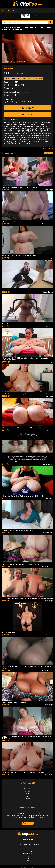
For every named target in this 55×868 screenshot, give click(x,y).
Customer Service (27, 839)
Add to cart (28, 115)
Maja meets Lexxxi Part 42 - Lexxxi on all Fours (19, 256)
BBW (12, 102)
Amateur (27, 799)
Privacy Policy (27, 851)
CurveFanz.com (47, 635)
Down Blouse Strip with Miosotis (14, 702)
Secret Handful (47, 566)
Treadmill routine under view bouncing (16, 324)
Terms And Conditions (28, 842)
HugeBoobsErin (47, 326)
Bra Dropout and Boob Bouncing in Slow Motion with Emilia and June (27, 598)
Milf (27, 794)
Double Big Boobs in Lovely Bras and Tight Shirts (20, 187)
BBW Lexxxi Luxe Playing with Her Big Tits (17, 530)
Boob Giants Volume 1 (10, 632)
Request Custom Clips (12, 78)
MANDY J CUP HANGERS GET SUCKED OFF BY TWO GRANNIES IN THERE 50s (27, 737)
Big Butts (27, 791)
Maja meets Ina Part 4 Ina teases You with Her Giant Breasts (24, 428)
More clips (49, 153)
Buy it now (28, 108)
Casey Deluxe (48, 292)
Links (28, 861)
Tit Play (30, 102)
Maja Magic (20, 73)
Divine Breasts (48, 464)
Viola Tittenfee (48, 224)
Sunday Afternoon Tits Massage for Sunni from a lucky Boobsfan (25, 394)
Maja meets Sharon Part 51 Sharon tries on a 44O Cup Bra (23, 496)
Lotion (24, 102)
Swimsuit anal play (9, 290)
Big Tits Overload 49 (9, 462)
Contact (28, 858)
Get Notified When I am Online (32, 78)
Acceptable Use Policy (27, 853)
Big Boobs (18, 102)
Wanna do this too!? (9, 221)
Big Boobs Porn (47, 532)
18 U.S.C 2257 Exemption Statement (27, 844)
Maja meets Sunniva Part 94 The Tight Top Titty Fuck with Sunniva (26, 772)
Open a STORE (28, 823)
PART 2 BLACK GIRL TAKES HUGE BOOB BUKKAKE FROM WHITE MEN (27, 667)
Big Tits (6, 102)
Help (28, 856)
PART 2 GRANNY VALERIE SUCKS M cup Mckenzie (21, 564)
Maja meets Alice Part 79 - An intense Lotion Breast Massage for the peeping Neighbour (27, 359)
